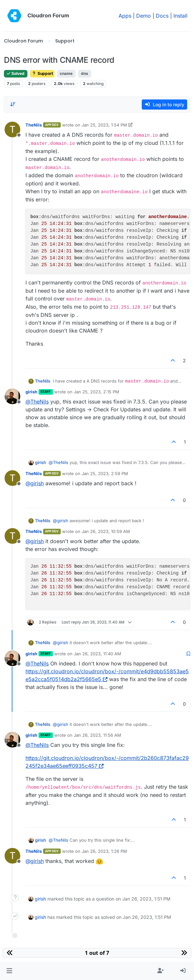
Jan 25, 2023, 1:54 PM (104, 125)
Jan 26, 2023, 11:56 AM (97, 735)
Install (180, 16)
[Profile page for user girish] (12, 396)
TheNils (34, 125)
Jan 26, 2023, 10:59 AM (106, 531)
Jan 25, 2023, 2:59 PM (105, 473)
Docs (162, 16)
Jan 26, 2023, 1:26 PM (104, 851)
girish (31, 392)
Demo (144, 16)
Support (42, 73)
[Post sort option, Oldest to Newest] (13, 104)
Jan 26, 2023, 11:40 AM (97, 654)
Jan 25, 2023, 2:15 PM (97, 392)
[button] (9, 971)
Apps (125, 16)
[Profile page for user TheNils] (12, 129)
